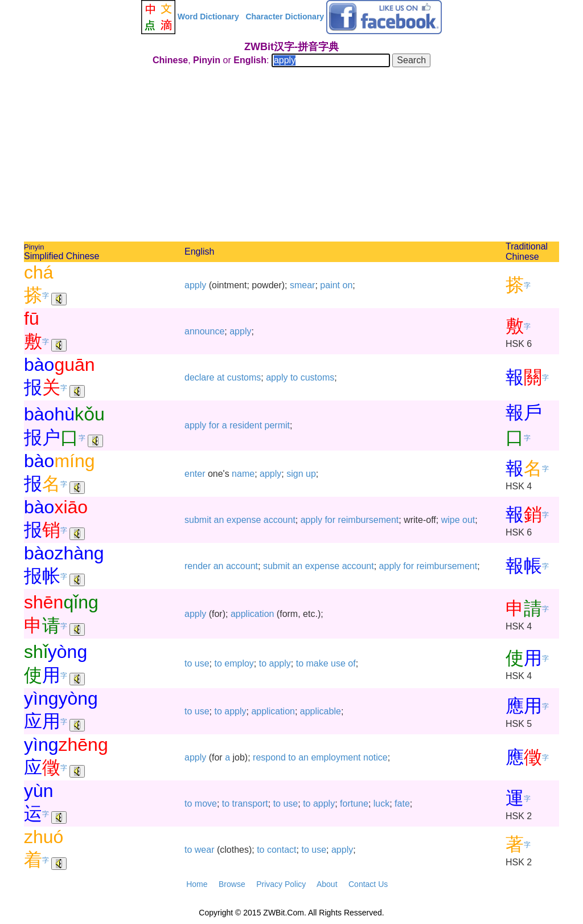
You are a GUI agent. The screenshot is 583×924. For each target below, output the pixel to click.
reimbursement (369, 520)
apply (195, 285)
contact (282, 850)
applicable (321, 711)
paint (330, 285)
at (221, 377)
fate (402, 804)
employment (336, 757)
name (243, 474)
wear (205, 850)
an (219, 520)
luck (381, 804)
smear (302, 285)
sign (295, 474)
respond (269, 757)
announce (204, 331)
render (198, 566)
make (317, 663)
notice (375, 757)
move (206, 804)
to (294, 377)
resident (246, 425)
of (352, 663)
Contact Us (368, 884)
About (327, 884)
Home (197, 884)
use (202, 663)
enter (195, 474)
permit (277, 425)
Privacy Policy (281, 884)
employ (239, 663)
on (347, 285)
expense (244, 520)
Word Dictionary (208, 17)
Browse (232, 884)
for (214, 425)
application (253, 614)
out (469, 520)
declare (199, 377)
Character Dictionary (285, 17)
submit (198, 520)
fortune (354, 804)
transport (250, 804)
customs (244, 377)
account (280, 520)
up (311, 474)
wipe (451, 520)
